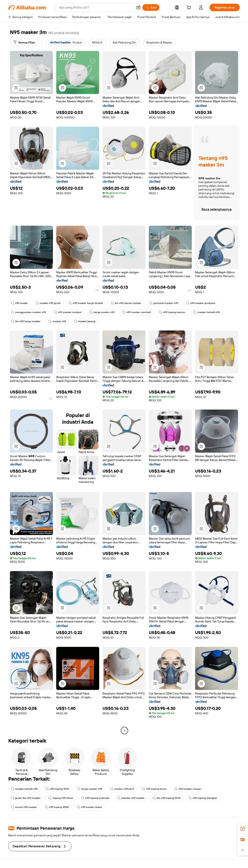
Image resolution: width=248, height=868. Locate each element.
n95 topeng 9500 (57, 807)
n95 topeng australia (95, 798)
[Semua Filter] (24, 42)
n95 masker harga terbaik (86, 303)
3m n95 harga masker (26, 321)
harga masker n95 (102, 312)
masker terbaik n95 (207, 312)
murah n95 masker (24, 807)
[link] (243, 829)
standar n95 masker (131, 798)
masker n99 (57, 321)
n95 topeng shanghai (203, 798)
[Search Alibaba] (96, 7)
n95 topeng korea (154, 789)
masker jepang (85, 321)
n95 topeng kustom (172, 312)
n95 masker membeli (137, 312)
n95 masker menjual (68, 312)
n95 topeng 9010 (57, 789)
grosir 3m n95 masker (26, 798)
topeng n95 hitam (61, 798)
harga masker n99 (90, 789)
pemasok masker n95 (164, 303)
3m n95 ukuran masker (126, 303)
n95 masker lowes (89, 807)
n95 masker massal (188, 789)
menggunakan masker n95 (28, 312)
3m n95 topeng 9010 (167, 798)
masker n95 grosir (48, 303)
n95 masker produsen (201, 303)
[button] (138, 7)
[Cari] (151, 7)
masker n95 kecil (122, 789)
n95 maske (19, 303)
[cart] (190, 8)
